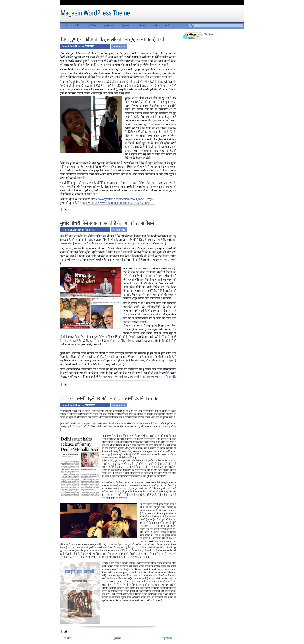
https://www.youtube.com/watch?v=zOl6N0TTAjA (121, 203)
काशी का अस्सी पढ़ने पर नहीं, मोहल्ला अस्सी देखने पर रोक (108, 398)
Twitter (209, 34)
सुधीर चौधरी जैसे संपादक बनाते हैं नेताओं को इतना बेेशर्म (107, 223)
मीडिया (78, 25)
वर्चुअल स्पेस (108, 25)
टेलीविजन (92, 25)
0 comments (119, 230)
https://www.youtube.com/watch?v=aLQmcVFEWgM (122, 199)
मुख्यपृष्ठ (117, 638)
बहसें (155, 25)
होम (66, 25)
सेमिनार (142, 25)
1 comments (119, 46)
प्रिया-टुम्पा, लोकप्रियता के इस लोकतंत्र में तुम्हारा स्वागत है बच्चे (112, 39)
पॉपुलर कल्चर (126, 25)
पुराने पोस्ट (168, 638)
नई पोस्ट (67, 638)
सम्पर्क (167, 25)
